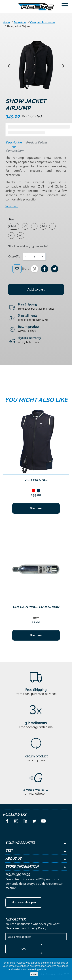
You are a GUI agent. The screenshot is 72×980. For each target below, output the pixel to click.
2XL (21, 235)
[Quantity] (34, 257)
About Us (13, 858)
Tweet (55, 269)
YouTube (43, 821)
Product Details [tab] (37, 142)
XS (25, 226)
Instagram (16, 821)
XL (11, 235)
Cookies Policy (55, 969)
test (9, 851)
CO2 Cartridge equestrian (36, 607)
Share (45, 269)
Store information (22, 866)
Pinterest (34, 269)
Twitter (34, 821)
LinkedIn (25, 821)
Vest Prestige (36, 480)
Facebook (7, 821)
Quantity (14, 256)
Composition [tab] (15, 151)
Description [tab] (14, 142)
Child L (14, 226)
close (34, 974)
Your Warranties (20, 843)
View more (12, 206)
